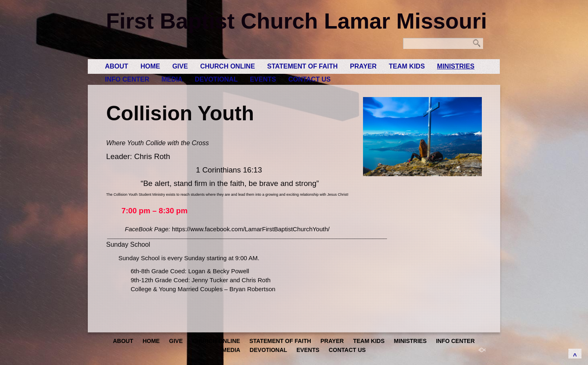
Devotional (216, 79)
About (117, 66)
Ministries (456, 66)
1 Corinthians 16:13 (229, 170)
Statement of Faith (302, 66)
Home (150, 66)
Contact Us (310, 79)
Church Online (227, 66)
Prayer (363, 66)
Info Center (127, 79)
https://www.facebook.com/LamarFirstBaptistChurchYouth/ (251, 229)
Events (263, 79)
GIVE (180, 66)
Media (172, 79)
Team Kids (407, 66)
